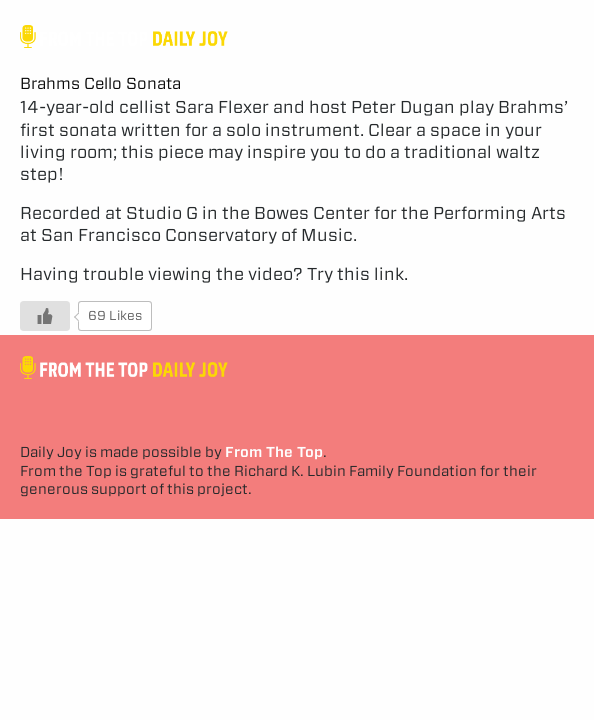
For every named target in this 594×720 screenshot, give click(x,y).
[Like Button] (45, 316)
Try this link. (357, 273)
